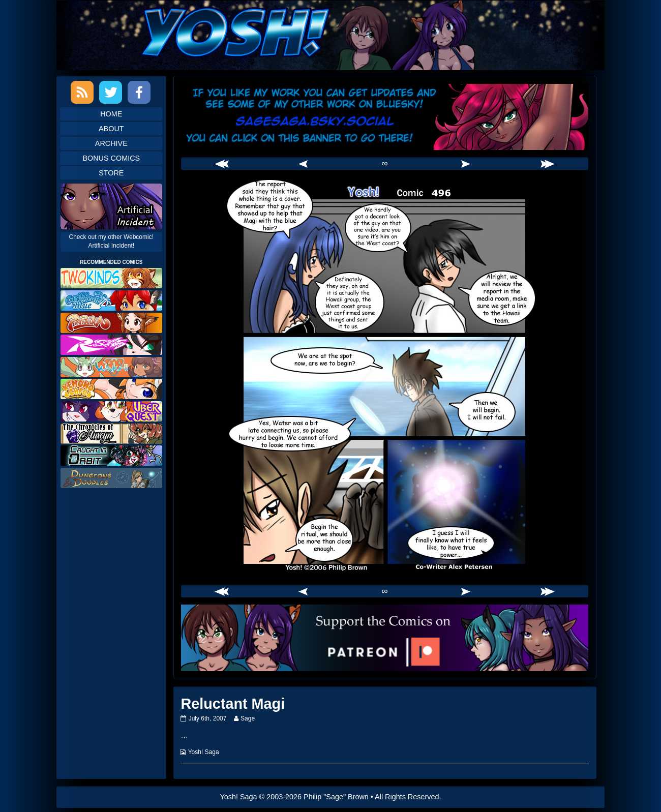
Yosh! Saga (204, 752)
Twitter (111, 92)
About (111, 129)
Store (111, 173)
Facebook (139, 92)
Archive (111, 143)
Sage (247, 718)
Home (111, 114)
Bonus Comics (111, 158)
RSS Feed (82, 92)
